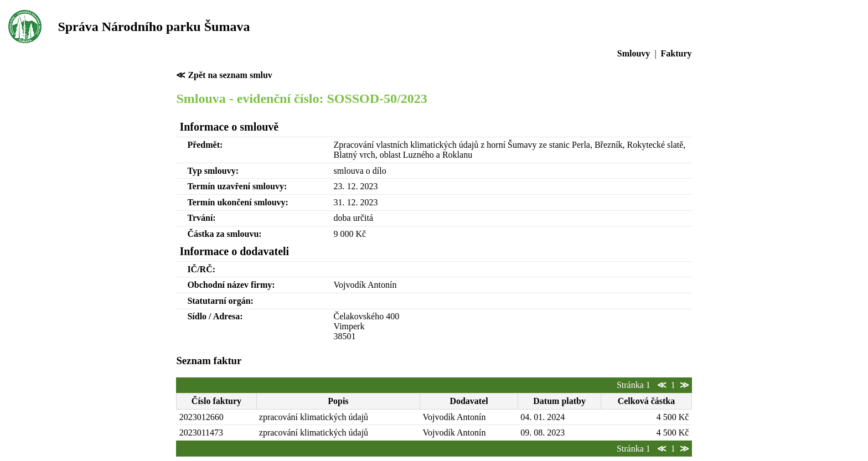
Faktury (676, 53)
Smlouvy (634, 53)
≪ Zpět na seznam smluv (224, 75)
